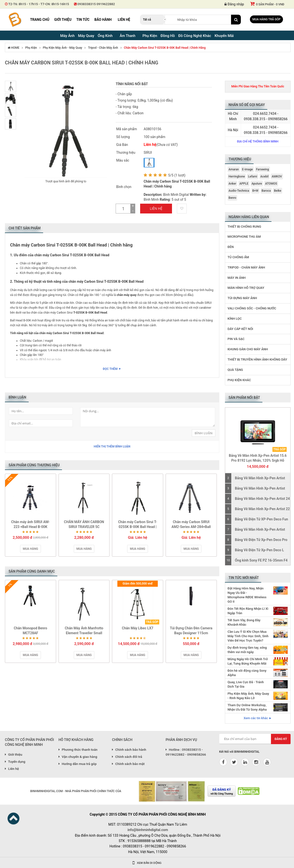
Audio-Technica (239, 191)
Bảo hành (103, 20)
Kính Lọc (235, 319)
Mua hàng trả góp (266, 19)
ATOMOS (271, 184)
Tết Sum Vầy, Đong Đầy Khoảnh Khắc (244, 622)
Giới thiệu (63, 20)
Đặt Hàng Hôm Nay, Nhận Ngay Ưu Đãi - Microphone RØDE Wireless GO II (247, 595)
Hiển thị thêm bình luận (112, 446)
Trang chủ (40, 20)
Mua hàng (30, 549)
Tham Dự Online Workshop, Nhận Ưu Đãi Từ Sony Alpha (247, 707)
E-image (247, 169)
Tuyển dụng (15, 762)
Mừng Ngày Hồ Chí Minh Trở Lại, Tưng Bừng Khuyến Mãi (248, 661)
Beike (278, 191)
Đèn (231, 247)
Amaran (234, 169)
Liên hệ (124, 20)
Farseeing (263, 169)
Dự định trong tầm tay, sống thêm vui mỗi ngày (247, 650)
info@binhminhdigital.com (148, 830)
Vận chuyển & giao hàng (78, 757)
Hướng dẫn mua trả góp (78, 764)
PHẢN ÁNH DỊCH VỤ (181, 740)
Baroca (266, 191)
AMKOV (277, 176)
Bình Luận (203, 433)
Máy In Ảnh (237, 278)
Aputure (257, 184)
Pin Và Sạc (236, 339)
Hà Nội (233, 130)
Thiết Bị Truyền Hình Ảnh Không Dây (257, 359)
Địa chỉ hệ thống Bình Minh (258, 141)
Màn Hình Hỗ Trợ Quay (246, 288)
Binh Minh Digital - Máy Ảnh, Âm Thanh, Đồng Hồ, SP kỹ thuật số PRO (15, 20)
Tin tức (83, 20)
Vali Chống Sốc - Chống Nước (252, 308)
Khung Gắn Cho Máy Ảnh (248, 349)
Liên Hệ (156, 208)
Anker (232, 184)
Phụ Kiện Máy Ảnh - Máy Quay (63, 48)
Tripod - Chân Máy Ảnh (103, 48)
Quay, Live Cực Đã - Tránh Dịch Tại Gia (246, 684)
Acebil (265, 176)
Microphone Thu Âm (244, 237)
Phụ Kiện (31, 48)
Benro (233, 198)
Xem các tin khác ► (258, 718)
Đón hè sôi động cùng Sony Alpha (247, 673)
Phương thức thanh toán (78, 750)
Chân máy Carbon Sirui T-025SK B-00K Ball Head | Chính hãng (165, 48)
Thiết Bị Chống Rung (244, 227)
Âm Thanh (128, 36)
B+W (255, 191)
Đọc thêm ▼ (112, 369)
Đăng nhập (234, 4)
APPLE (244, 184)
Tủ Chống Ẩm (238, 257)
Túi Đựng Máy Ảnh (242, 298)
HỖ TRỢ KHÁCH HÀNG (76, 740)
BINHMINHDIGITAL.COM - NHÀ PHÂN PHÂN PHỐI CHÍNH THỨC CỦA (76, 791)
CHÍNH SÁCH (122, 740)
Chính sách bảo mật (128, 764)
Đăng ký (281, 739)
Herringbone (237, 176)
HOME (13, 48)
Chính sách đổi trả (127, 757)
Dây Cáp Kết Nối (240, 329)
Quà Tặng (235, 370)
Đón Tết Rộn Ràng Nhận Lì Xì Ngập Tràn (248, 611)
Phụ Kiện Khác (239, 380)
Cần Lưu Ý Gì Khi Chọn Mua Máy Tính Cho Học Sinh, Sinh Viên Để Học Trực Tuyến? (248, 636)
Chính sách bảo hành (129, 750)
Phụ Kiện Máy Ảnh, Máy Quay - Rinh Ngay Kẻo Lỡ (248, 696)
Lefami (252, 176)
